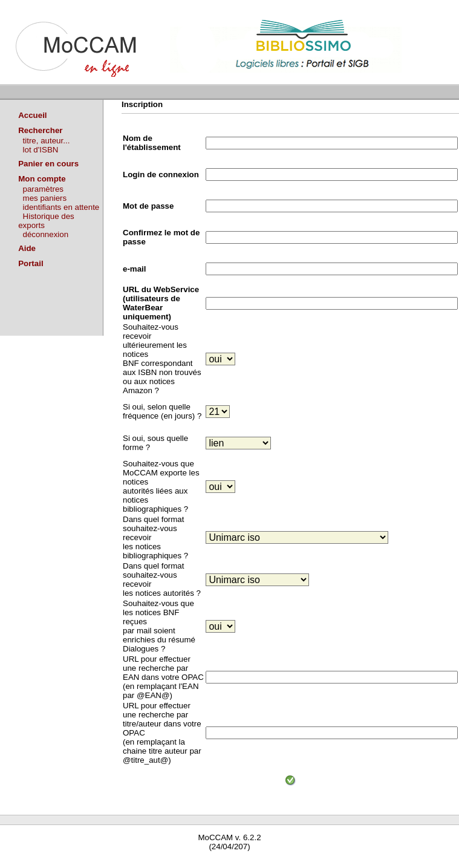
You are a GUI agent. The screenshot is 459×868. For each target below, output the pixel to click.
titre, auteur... (47, 141)
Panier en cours (48, 164)
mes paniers (45, 198)
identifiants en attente (61, 207)
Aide (27, 248)
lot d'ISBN (41, 150)
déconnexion (46, 234)
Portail (31, 263)
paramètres (43, 189)
